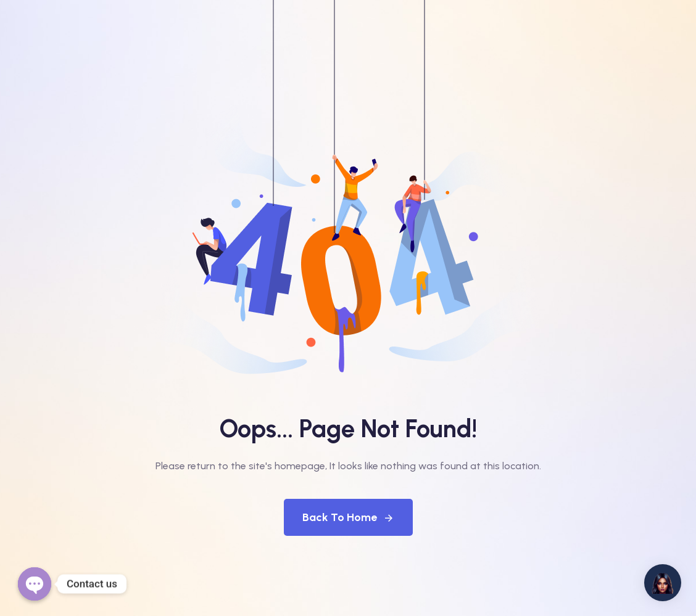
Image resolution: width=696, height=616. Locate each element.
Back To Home (348, 517)
